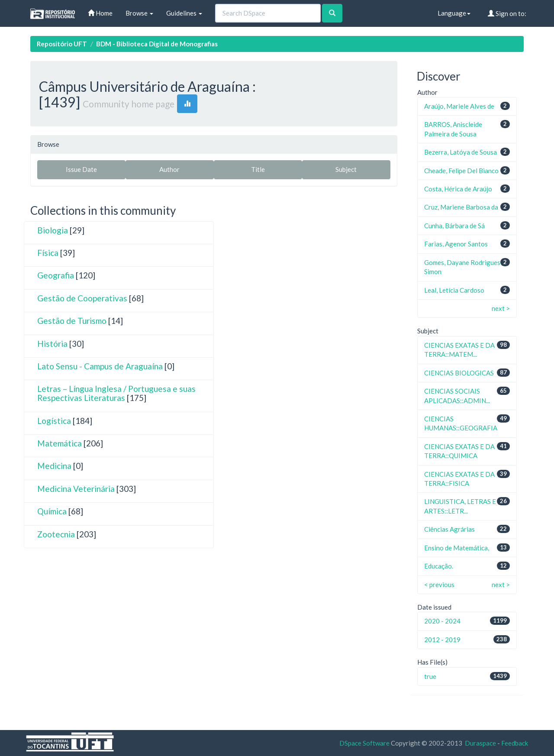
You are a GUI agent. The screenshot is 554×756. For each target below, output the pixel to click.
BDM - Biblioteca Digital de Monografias (157, 44)
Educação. (439, 566)
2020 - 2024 (442, 621)
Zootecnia (56, 534)
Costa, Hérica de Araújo (458, 189)
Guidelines (184, 13)
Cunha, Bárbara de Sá (454, 226)
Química (52, 511)
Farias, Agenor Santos (456, 244)
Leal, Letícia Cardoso (454, 290)
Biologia (53, 230)
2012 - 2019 (442, 640)
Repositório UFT (62, 44)
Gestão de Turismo (72, 321)
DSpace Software (364, 743)
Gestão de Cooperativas (82, 298)
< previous (439, 585)
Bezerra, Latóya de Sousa (461, 152)
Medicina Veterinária (76, 489)
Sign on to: (507, 13)
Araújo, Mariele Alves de (459, 106)
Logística (54, 421)
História (52, 344)
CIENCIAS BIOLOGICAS (459, 373)
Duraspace (480, 743)
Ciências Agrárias (449, 529)
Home (100, 13)
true (430, 676)
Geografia (56, 275)
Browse (139, 13)
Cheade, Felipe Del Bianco (461, 171)
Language (454, 13)
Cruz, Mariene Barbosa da (461, 207)
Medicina (54, 466)
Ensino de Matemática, (457, 548)
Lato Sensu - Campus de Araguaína (100, 366)
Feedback (515, 743)
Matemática (60, 443)
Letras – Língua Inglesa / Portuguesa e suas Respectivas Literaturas (116, 393)
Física (48, 253)
